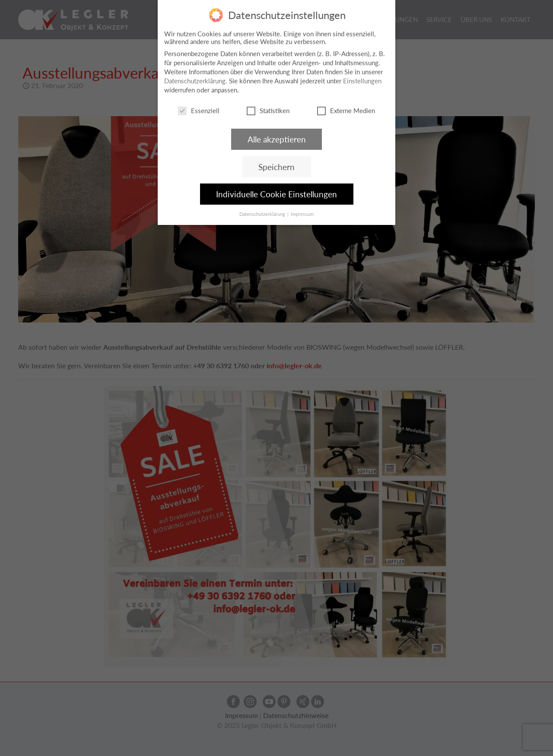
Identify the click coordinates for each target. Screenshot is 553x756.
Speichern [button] (276, 167)
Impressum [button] (302, 214)
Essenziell (199, 111)
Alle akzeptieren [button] (277, 139)
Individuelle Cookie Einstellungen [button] (276, 194)
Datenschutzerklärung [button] (263, 214)
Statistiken (268, 111)
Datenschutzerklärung (195, 81)
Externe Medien (346, 111)
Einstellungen (362, 81)
